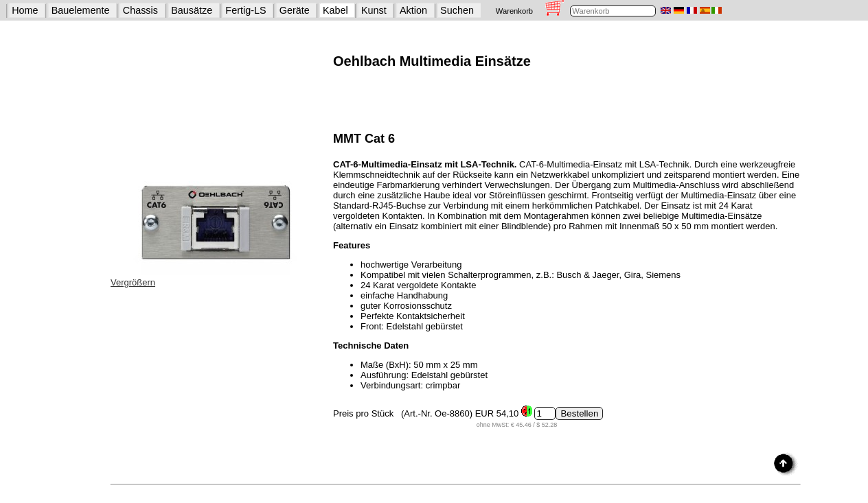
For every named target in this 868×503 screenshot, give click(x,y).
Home (25, 10)
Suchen (457, 10)
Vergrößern (133, 282)
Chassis (140, 10)
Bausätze (192, 10)
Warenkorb (514, 11)
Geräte (295, 10)
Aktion (413, 10)
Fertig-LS (245, 10)
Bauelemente (81, 10)
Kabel (335, 10)
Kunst (374, 10)
